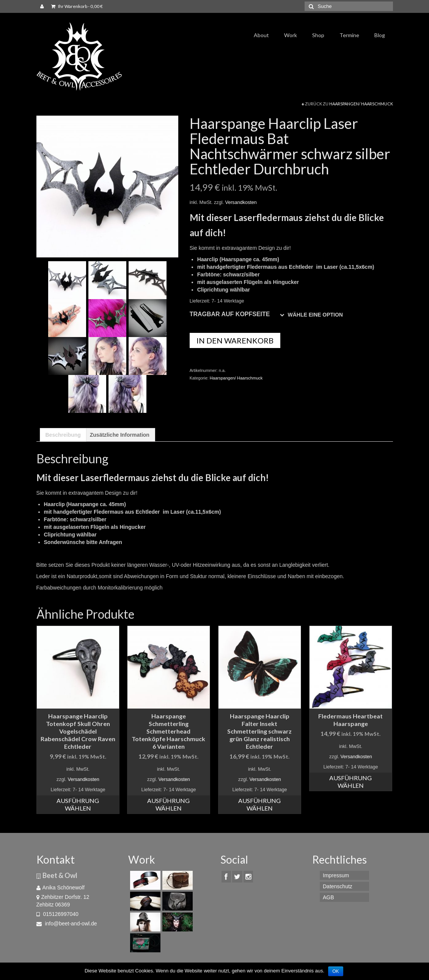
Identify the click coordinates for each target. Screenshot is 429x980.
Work (291, 35)
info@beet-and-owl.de (67, 924)
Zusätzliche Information (120, 435)
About (261, 35)
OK (335, 971)
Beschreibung (63, 435)
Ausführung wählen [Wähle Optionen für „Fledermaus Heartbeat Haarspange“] (350, 782)
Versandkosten (241, 202)
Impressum (336, 875)
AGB (328, 897)
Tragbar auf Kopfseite (230, 314)
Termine (349, 35)
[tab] (63, 435)
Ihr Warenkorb (77, 6)
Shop (318, 35)
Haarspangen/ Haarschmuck (361, 104)
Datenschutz (338, 886)
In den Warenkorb (235, 340)
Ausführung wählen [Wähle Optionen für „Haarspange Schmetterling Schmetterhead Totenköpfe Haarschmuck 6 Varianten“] (168, 804)
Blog (380, 35)
